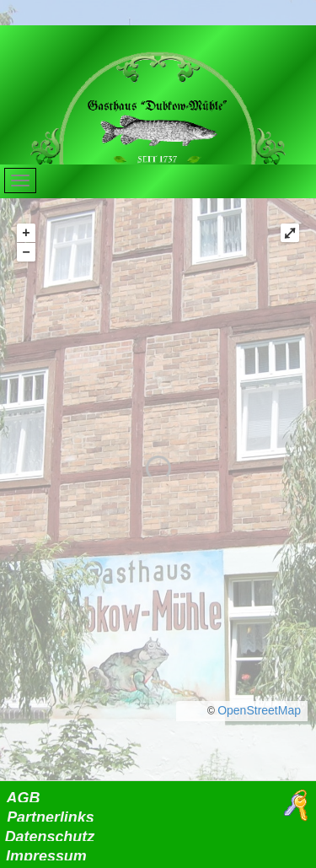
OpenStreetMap (259, 710)
